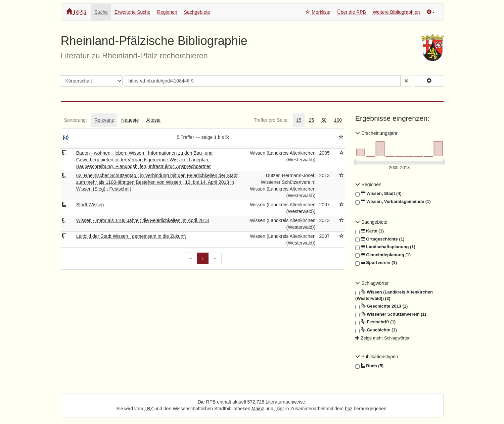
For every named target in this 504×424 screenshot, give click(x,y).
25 (311, 120)
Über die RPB (352, 12)
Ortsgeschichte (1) (380, 239)
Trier (279, 409)
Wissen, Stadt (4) (378, 194)
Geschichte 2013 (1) (381, 306)
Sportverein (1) (376, 263)
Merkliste (318, 12)
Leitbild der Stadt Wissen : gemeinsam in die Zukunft (131, 236)
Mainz (258, 409)
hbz (349, 409)
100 (338, 120)
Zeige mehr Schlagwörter (382, 338)
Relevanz (104, 120)
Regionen (167, 12)
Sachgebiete (197, 12)
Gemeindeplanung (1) (383, 255)
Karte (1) (370, 231)
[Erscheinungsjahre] (399, 168)
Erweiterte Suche (132, 12)
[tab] (76, 120)
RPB (76, 12)
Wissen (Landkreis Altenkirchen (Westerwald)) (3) (394, 295)
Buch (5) (369, 366)
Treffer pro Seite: (271, 120)
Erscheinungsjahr (376, 133)
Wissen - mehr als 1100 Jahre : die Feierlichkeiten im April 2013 (143, 220)
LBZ (149, 409)
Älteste (154, 120)
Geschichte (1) (376, 330)
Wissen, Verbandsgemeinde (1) (393, 202)
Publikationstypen (377, 357)
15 (299, 120)
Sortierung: (76, 120)
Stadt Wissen (90, 205)
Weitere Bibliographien (396, 12)
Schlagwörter (372, 283)
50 (324, 120)
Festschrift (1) (375, 322)
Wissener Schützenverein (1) (391, 314)
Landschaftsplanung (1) (385, 247)
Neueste (130, 120)
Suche (101, 12)
